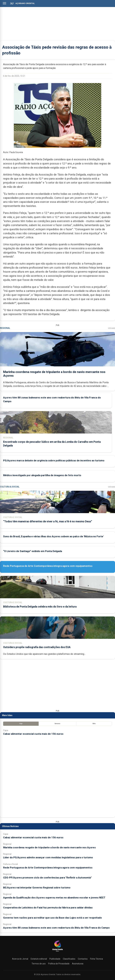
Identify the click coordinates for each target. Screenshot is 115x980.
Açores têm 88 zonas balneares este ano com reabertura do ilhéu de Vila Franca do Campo (56, 928)
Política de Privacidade (59, 964)
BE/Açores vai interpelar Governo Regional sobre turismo (37, 888)
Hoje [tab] (21, 724)
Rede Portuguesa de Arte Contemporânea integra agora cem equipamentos (48, 566)
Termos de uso (39, 964)
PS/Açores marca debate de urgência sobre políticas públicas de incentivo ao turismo (54, 460)
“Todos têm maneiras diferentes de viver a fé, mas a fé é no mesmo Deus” (48, 521)
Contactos (83, 959)
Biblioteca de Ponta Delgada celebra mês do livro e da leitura (40, 607)
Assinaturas (78, 964)
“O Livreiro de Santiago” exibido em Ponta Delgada (33, 551)
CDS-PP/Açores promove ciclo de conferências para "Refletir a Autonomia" (47, 878)
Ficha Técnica (97, 959)
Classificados (69, 959)
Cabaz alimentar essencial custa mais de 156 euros (33, 734)
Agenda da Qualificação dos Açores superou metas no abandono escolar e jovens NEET (54, 898)
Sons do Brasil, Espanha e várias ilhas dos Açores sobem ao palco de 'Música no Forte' (53, 536)
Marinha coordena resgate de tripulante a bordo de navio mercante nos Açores (49, 847)
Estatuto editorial (39, 959)
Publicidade (55, 959)
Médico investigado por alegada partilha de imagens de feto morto (42, 475)
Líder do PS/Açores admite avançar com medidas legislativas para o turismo (48, 857)
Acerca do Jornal (20, 959)
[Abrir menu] (4, 3)
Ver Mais (111, 328)
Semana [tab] (57, 724)
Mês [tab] (94, 724)
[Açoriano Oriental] (57, 952)
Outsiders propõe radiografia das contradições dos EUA (37, 647)
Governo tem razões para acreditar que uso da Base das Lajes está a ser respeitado (52, 918)
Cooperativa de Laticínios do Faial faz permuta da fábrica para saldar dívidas (48, 908)
